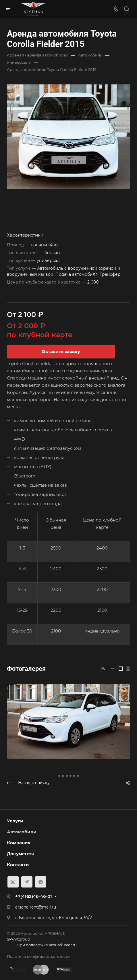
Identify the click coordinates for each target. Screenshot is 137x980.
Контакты (18, 865)
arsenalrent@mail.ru (36, 907)
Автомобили (22, 832)
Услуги (15, 821)
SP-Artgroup (19, 939)
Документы (20, 854)
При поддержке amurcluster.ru (42, 945)
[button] (59, 776)
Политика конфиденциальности (38, 956)
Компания (19, 843)
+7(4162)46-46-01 (34, 896)
